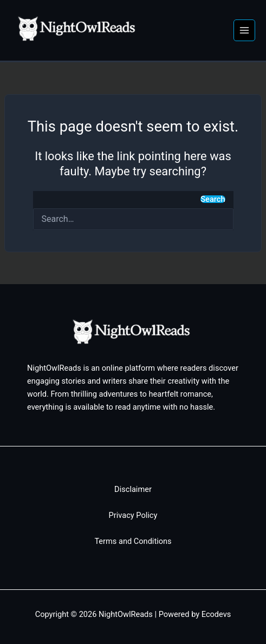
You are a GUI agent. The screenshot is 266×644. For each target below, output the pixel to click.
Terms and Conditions (133, 541)
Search (213, 199)
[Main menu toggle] (244, 30)
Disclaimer (133, 489)
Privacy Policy (133, 515)
